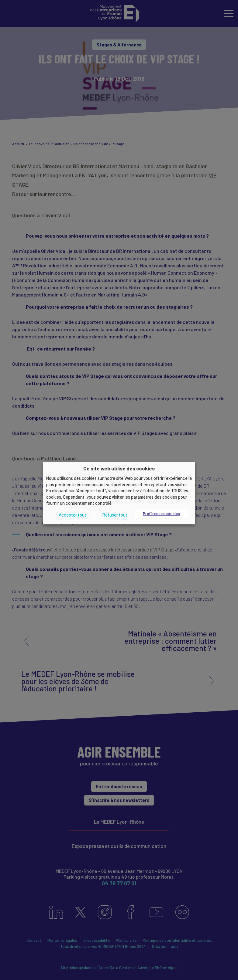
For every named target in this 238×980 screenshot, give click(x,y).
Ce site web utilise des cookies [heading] (119, 468)
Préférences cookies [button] (161, 514)
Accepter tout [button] (72, 515)
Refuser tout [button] (115, 515)
